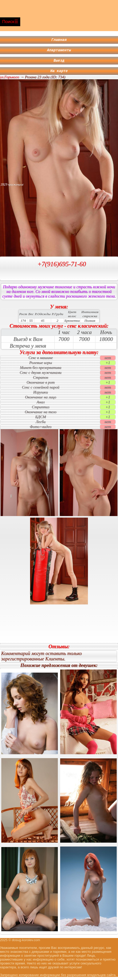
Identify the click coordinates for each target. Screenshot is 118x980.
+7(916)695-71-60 (62, 267)
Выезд (59, 63)
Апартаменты (59, 51)
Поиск (8, 22)
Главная (59, 40)
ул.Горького (9, 80)
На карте (59, 74)
